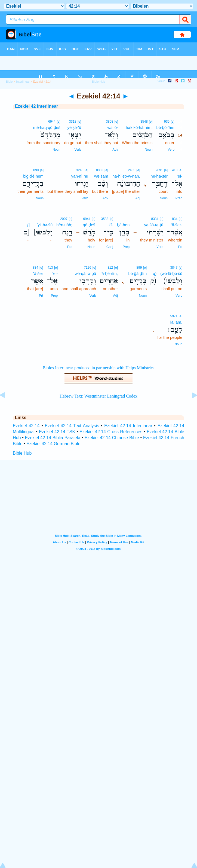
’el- (180, 176)
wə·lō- (113, 127)
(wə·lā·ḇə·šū (171, 273)
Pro (70, 247)
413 (175, 170)
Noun (149, 150)
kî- (111, 225)
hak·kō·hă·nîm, (139, 127)
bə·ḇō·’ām (165, 127)
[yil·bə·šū (44, 225)
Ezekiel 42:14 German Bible (53, 444)
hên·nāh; (64, 225)
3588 (105, 219)
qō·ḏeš (89, 225)
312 (110, 268)
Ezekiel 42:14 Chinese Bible (112, 438)
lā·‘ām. (176, 322)
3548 (144, 122)
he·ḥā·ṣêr (159, 176)
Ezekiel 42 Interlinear (36, 106)
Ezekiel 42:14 (26, 426)
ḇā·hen (123, 225)
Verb (171, 150)
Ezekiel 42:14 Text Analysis (72, 426)
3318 (73, 122)
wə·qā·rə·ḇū (85, 273)
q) (155, 273)
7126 (88, 268)
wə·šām (101, 176)
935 (167, 122)
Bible (9, 82)
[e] (172, 122)
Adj (138, 198)
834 (175, 219)
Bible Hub (22, 453)
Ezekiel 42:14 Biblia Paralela (53, 438)
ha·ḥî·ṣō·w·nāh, (126, 176)
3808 (110, 122)
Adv (115, 150)
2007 (64, 219)
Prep (179, 198)
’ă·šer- (177, 225)
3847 (174, 268)
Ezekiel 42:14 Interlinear (128, 426)
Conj (110, 247)
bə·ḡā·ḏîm (137, 273)
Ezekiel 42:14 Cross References (111, 432)
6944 (52, 122)
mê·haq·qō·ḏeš (47, 127)
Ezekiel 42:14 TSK (57, 432)
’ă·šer (38, 273)
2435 (132, 170)
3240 (80, 170)
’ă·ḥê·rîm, (109, 273)
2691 (159, 170)
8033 (100, 170)
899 (36, 170)
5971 (174, 316)
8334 (155, 219)
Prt (180, 247)
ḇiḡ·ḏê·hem (33, 176)
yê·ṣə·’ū (74, 127)
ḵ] (28, 225)
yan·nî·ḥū (80, 176)
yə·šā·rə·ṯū (154, 225)
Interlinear (23, 82)
